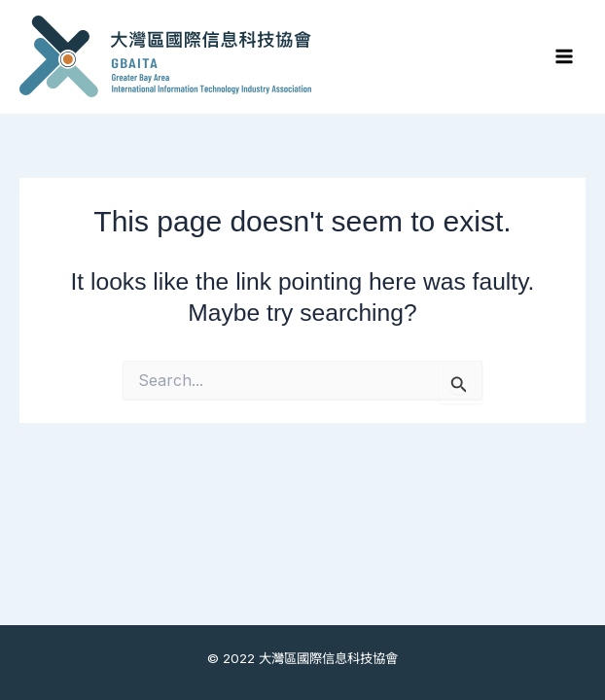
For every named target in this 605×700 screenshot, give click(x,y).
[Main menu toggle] (564, 57)
